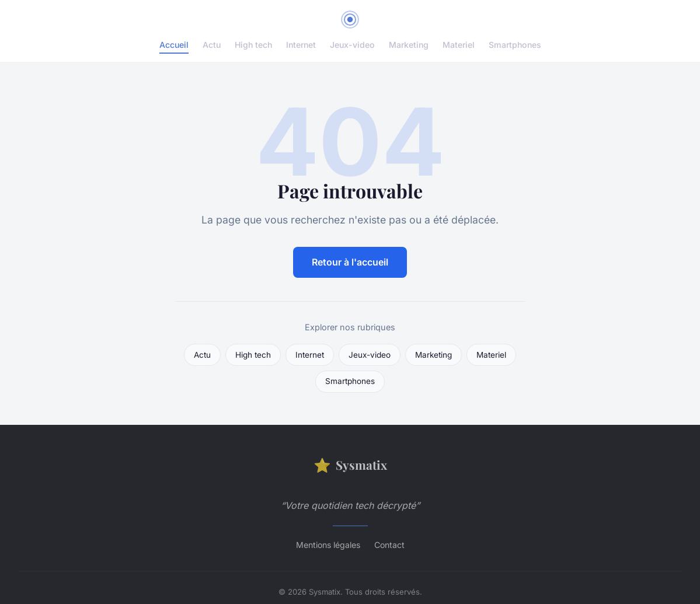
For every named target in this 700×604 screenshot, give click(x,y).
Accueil (174, 45)
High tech (253, 45)
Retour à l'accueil (350, 262)
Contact (389, 545)
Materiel (459, 45)
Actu (212, 45)
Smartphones (515, 45)
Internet (301, 45)
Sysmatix (350, 465)
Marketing (409, 45)
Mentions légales (328, 545)
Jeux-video (352, 45)
